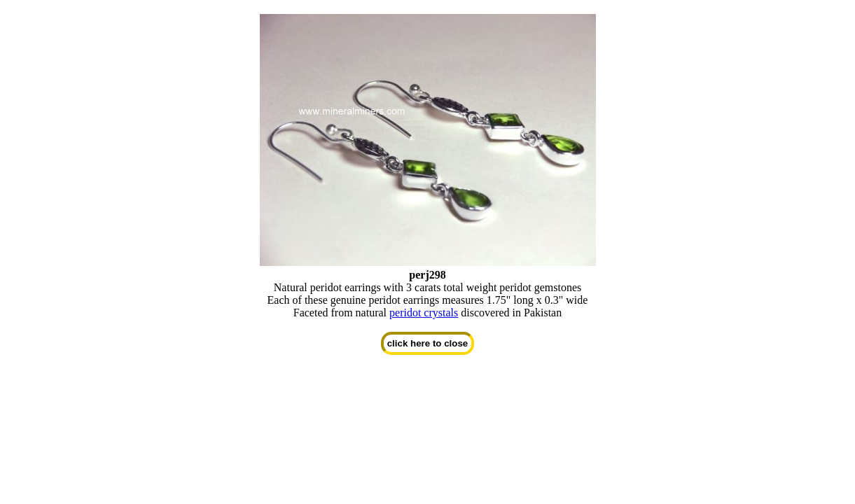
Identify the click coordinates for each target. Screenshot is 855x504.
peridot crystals (424, 313)
